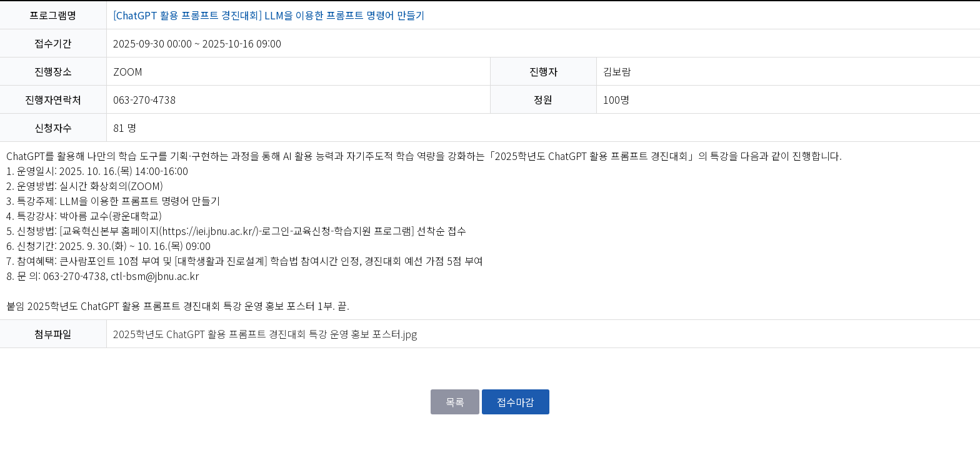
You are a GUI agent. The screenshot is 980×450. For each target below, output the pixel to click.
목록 (455, 402)
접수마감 (516, 402)
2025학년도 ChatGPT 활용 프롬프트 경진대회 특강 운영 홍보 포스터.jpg (265, 334)
